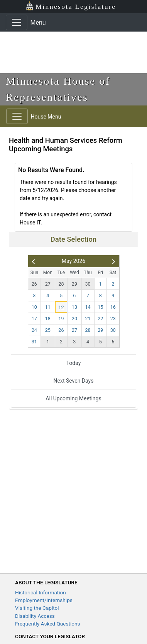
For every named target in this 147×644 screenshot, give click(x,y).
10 (34, 307)
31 (34, 342)
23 (113, 319)
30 (88, 284)
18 (48, 319)
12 (61, 307)
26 (34, 284)
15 (100, 307)
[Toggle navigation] (17, 22)
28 (61, 284)
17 (34, 319)
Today (74, 363)
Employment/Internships (44, 600)
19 (61, 319)
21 (88, 319)
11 (48, 307)
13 (74, 307)
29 (74, 284)
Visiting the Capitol (37, 608)
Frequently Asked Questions (48, 624)
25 (48, 330)
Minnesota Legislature (71, 6)
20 (74, 319)
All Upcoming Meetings (73, 398)
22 (100, 319)
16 (113, 307)
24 (34, 330)
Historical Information (41, 592)
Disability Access (35, 616)
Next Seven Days (74, 381)
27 (48, 284)
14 (88, 307)
